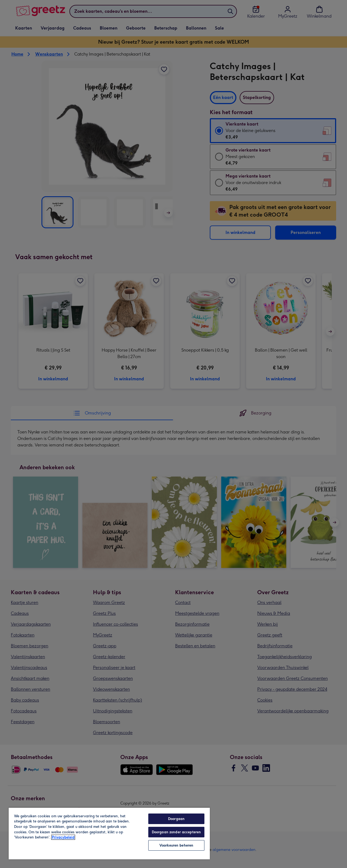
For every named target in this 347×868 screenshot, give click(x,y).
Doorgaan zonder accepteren (176, 832)
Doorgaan (176, 819)
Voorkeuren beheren (176, 845)
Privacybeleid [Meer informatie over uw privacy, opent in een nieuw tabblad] (63, 837)
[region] (109, 833)
